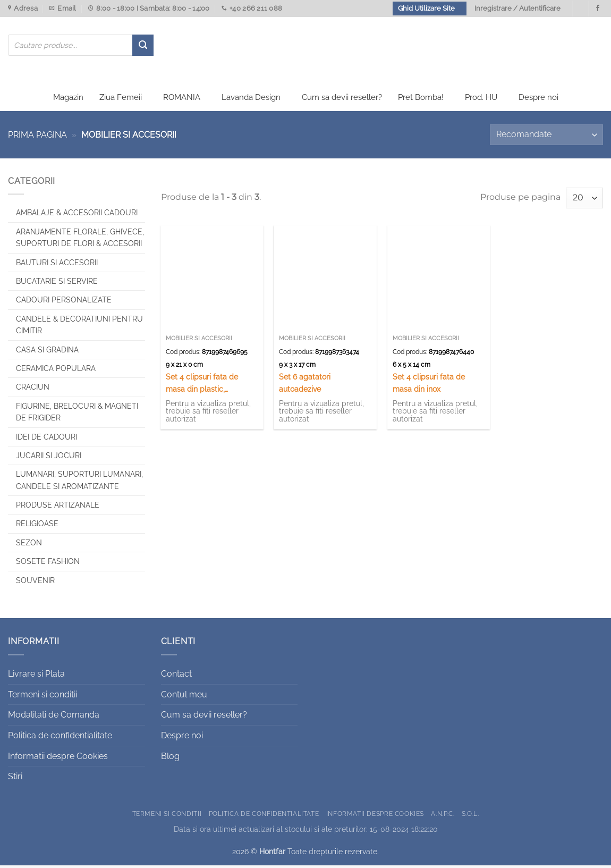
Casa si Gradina (47, 352)
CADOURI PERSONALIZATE (64, 302)
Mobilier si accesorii (199, 340)
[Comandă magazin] (546, 137)
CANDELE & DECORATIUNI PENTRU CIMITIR (79, 327)
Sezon (29, 545)
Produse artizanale (58, 508)
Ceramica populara (56, 371)
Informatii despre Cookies (58, 758)
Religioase (37, 526)
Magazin (68, 100)
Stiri (15, 779)
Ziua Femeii (121, 100)
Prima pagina (37, 137)
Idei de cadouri (46, 439)
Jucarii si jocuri (49, 458)
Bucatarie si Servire (57, 284)
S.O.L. (470, 816)
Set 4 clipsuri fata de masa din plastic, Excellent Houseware (202, 386)
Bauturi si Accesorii (57, 265)
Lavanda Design (251, 100)
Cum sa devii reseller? (342, 100)
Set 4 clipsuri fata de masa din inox (429, 385)
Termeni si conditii (43, 697)
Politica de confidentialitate (60, 738)
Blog (170, 758)
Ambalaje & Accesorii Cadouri (77, 215)
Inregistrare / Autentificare (517, 8)
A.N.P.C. (443, 816)
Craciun (33, 390)
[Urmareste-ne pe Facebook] (598, 9)
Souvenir (35, 583)
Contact (176, 676)
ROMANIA (182, 100)
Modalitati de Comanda (54, 717)
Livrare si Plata (36, 676)
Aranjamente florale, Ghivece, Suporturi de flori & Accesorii (80, 240)
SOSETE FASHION (48, 564)
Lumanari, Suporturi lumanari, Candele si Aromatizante (79, 483)
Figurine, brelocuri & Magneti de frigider (77, 414)
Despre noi (538, 100)
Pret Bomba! (421, 100)
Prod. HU (481, 100)
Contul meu (184, 697)
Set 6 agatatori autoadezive (305, 385)
